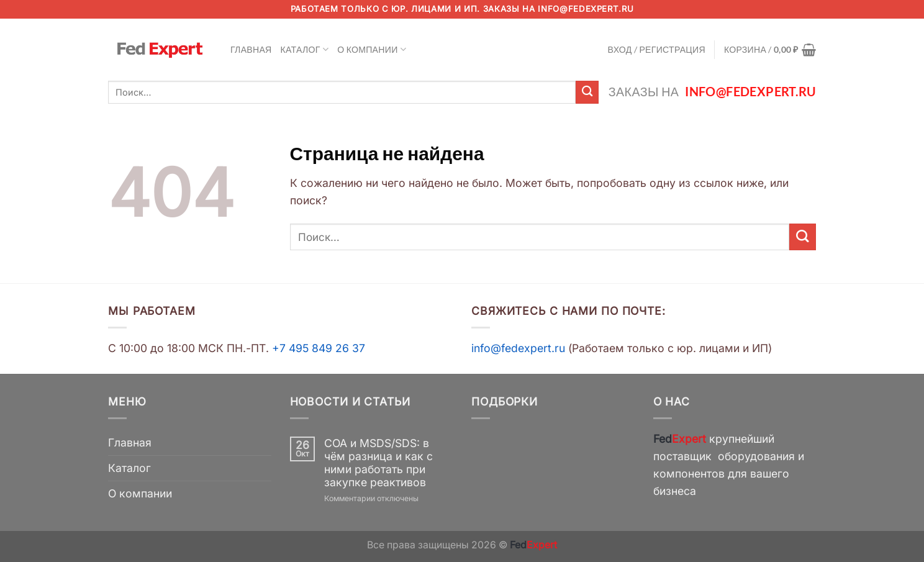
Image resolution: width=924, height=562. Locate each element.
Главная (251, 49)
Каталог (305, 49)
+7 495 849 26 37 (319, 348)
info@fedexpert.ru (586, 9)
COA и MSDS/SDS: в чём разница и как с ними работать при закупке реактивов (378, 463)
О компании (372, 49)
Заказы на (712, 92)
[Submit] (587, 92)
